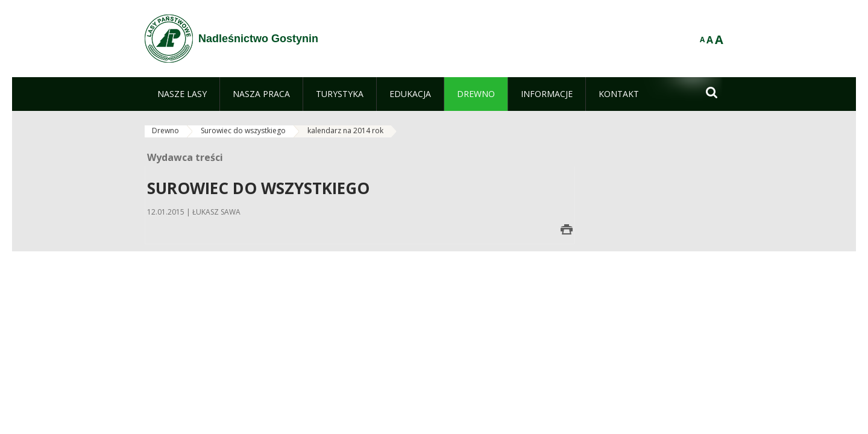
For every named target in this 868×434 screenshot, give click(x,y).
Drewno (165, 131)
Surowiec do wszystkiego (243, 131)
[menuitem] (182, 94)
